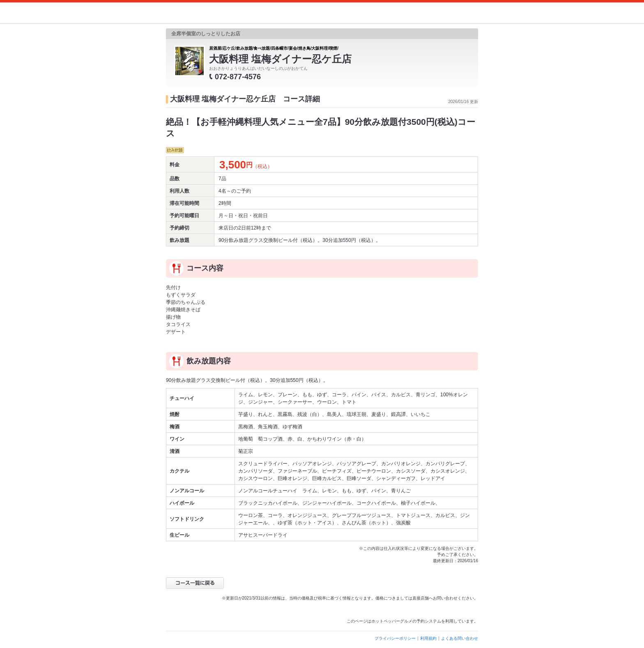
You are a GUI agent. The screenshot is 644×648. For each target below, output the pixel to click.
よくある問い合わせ (460, 638)
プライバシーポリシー (395, 638)
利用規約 (428, 638)
